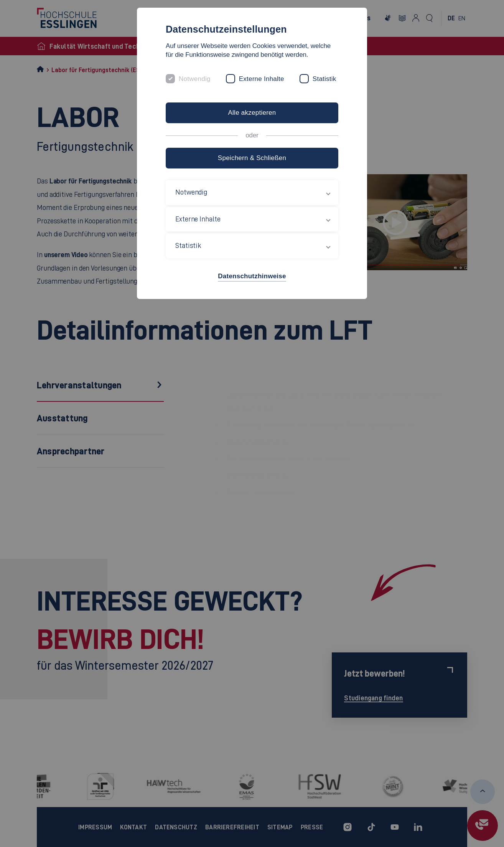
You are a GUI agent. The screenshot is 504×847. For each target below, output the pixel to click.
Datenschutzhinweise (252, 276)
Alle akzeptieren (252, 113)
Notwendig (195, 79)
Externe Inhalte (262, 79)
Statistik (324, 79)
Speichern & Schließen (252, 158)
